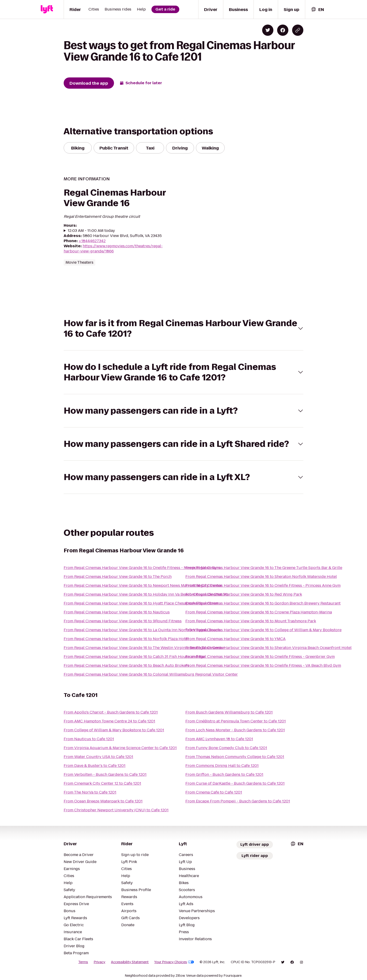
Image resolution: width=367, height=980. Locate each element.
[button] (183, 328)
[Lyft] (47, 9)
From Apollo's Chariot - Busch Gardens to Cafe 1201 (111, 712)
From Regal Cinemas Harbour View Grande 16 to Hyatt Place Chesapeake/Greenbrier (141, 603)
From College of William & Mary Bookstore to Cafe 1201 (114, 730)
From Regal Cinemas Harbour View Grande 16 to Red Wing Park (244, 594)
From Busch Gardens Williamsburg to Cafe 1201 (229, 712)
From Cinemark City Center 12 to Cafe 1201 (102, 783)
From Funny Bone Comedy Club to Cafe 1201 (226, 748)
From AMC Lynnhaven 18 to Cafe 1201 (219, 739)
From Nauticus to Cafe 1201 (89, 739)
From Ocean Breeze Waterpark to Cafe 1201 (103, 801)
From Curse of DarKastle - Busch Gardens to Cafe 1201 (235, 783)
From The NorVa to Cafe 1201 (90, 792)
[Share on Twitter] (268, 30)
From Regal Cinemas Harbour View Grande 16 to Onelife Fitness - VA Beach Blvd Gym (263, 665)
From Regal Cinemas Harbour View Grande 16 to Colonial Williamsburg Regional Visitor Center (151, 674)
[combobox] (317, 9)
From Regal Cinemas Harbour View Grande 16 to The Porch (118, 577)
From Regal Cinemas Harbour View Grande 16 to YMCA (235, 639)
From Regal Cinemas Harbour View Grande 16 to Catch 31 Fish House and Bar (134, 657)
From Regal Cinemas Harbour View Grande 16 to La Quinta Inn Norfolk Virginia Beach (142, 630)
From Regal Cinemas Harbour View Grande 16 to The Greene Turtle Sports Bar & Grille (264, 568)
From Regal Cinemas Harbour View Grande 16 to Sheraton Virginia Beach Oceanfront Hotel (268, 648)
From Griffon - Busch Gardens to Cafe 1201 (224, 774)
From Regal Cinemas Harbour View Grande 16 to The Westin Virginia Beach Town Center (144, 648)
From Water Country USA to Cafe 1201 (98, 757)
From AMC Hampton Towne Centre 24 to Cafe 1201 (109, 721)
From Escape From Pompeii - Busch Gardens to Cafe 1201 (238, 801)
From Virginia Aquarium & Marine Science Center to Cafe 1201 (120, 748)
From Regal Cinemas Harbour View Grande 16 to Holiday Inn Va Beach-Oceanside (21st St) (146, 594)
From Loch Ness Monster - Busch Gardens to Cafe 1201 (235, 730)
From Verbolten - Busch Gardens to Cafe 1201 (105, 774)
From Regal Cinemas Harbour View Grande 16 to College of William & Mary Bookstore (263, 630)
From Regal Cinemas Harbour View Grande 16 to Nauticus (117, 612)
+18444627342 (92, 241)
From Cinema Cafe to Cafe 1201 (214, 792)
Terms (83, 962)
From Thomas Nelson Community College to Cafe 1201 (235, 757)
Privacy (99, 962)
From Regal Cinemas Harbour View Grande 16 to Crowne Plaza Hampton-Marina (259, 612)
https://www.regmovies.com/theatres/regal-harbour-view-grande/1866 (113, 249)
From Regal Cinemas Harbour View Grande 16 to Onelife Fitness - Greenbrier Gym (260, 657)
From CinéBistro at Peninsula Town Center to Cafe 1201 (236, 721)
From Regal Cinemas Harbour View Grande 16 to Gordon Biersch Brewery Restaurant (263, 603)
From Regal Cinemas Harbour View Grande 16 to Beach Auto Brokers (126, 665)
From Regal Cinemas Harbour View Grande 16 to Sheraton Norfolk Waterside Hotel (261, 577)
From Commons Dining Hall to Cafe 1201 (222, 766)
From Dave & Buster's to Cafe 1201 (95, 766)
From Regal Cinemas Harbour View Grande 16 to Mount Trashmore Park (251, 621)
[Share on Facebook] (283, 30)
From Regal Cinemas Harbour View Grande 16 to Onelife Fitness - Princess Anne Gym (263, 585)
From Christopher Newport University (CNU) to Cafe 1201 (116, 810)
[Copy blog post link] (298, 30)
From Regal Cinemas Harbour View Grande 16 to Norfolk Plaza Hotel (126, 639)
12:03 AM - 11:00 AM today (91, 231)
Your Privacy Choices (174, 962)
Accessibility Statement (130, 962)
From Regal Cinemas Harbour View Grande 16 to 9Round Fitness (123, 621)
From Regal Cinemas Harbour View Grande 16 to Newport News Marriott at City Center (143, 585)
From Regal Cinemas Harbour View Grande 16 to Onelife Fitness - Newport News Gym (142, 568)
